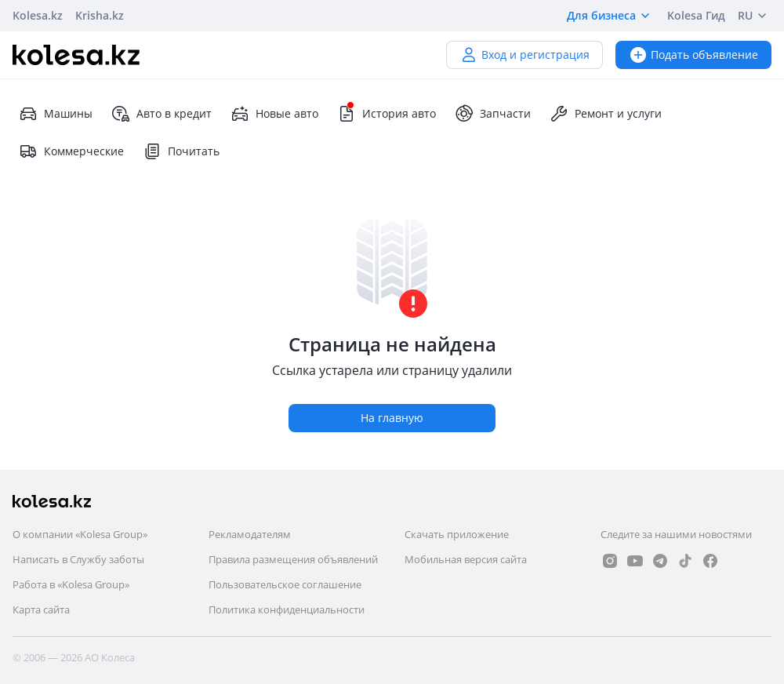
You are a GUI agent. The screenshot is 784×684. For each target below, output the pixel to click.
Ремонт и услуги (606, 114)
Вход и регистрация (524, 55)
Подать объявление (693, 55)
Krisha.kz (100, 15)
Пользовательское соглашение (285, 584)
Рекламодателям (250, 534)
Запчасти (493, 114)
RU (755, 16)
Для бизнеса (611, 16)
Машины (56, 114)
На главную (392, 418)
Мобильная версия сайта (466, 559)
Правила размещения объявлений (293, 559)
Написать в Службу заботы (78, 559)
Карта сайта (41, 609)
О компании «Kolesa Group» (80, 534)
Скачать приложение (457, 534)
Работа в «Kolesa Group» (71, 584)
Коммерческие (71, 151)
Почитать (181, 151)
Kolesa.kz (38, 15)
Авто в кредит (162, 114)
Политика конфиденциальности (287, 609)
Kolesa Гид (696, 15)
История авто (387, 114)
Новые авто (274, 114)
